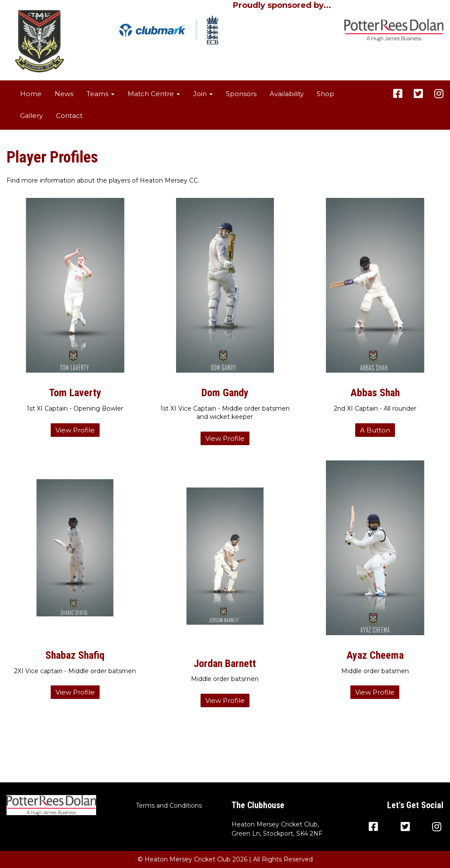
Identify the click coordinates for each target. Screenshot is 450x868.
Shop (325, 94)
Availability (287, 94)
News (64, 94)
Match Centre (154, 94)
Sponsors (241, 94)
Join (203, 94)
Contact (69, 116)
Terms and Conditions (169, 806)
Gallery (31, 116)
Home (31, 94)
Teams (100, 94)
